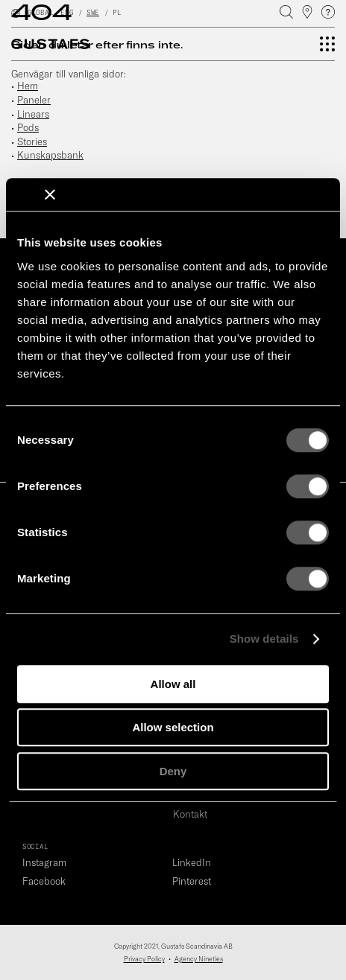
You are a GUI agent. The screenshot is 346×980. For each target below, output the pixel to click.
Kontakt (190, 814)
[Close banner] (50, 194)
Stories (32, 141)
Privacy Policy (144, 959)
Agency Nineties (199, 959)
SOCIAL (35, 846)
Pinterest (192, 881)
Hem (28, 86)
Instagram (44, 862)
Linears (33, 114)
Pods (28, 127)
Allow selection (173, 727)
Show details (264, 639)
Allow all (173, 684)
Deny (173, 771)
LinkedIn (192, 862)
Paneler (34, 100)
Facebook (44, 881)
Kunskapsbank (50, 155)
